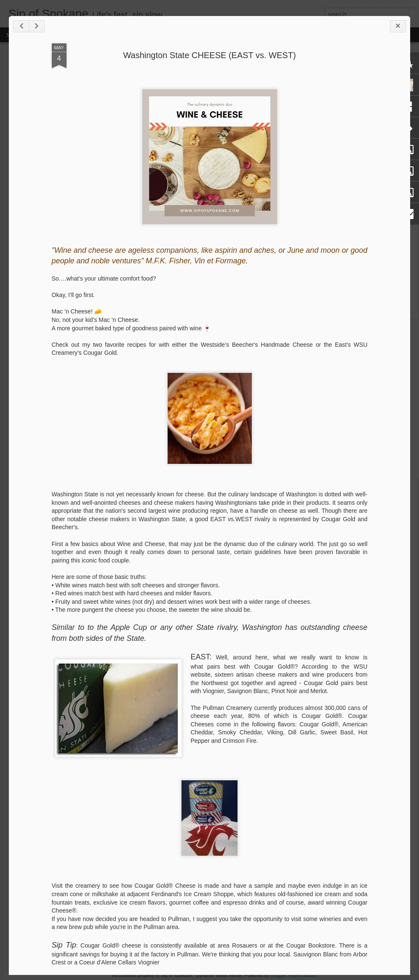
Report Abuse (303, 975)
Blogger (278, 975)
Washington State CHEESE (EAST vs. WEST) (209, 55)
